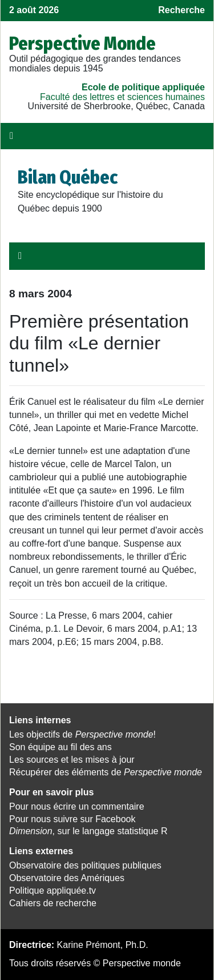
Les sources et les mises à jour (72, 760)
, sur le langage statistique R (88, 831)
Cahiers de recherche (53, 903)
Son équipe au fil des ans (60, 747)
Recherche (181, 10)
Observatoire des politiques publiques (85, 865)
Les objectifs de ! (82, 734)
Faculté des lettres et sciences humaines (122, 97)
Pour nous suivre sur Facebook (72, 819)
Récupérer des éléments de (106, 772)
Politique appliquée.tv (53, 891)
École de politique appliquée (143, 87)
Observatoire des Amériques (67, 878)
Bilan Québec (68, 177)
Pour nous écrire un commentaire (77, 806)
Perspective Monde (82, 43)
